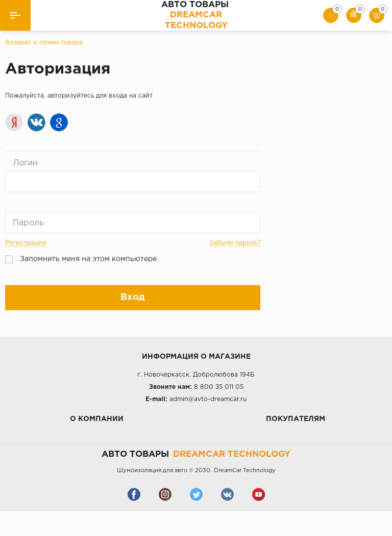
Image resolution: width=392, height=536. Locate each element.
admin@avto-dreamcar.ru (208, 399)
